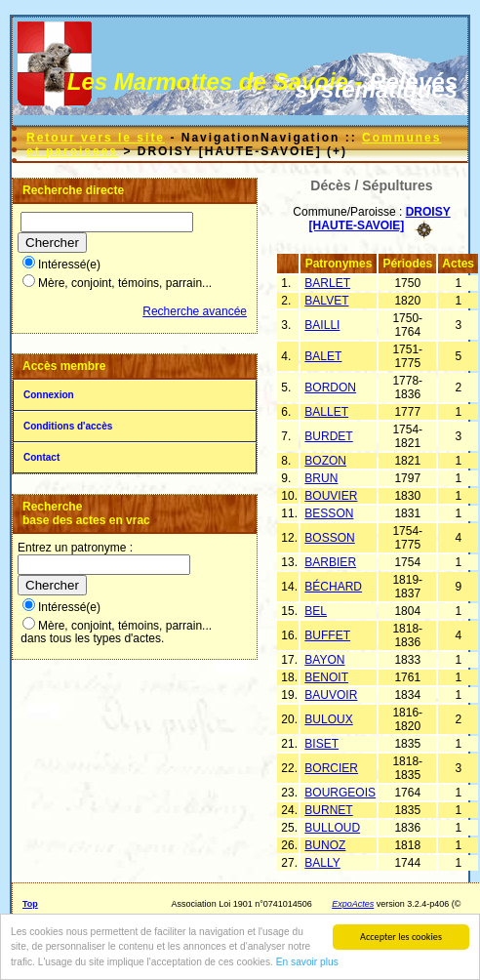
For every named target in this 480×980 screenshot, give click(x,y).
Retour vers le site (96, 138)
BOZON (325, 461)
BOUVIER (331, 496)
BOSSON (329, 538)
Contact (41, 457)
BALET (323, 356)
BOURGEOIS (340, 793)
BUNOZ (325, 845)
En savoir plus (307, 963)
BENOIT (326, 677)
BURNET (328, 810)
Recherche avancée (195, 311)
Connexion (49, 395)
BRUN (321, 478)
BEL (316, 611)
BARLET (327, 283)
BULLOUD (332, 828)
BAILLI (322, 325)
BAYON (324, 660)
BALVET (326, 301)
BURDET (328, 436)
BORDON (330, 388)
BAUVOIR (331, 695)
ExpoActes (353, 904)
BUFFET (327, 635)
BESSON (329, 513)
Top (30, 904)
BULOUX (328, 719)
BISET (321, 744)
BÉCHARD (333, 587)
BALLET (326, 412)
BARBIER (330, 562)
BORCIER (331, 768)
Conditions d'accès (68, 426)
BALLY (322, 863)
